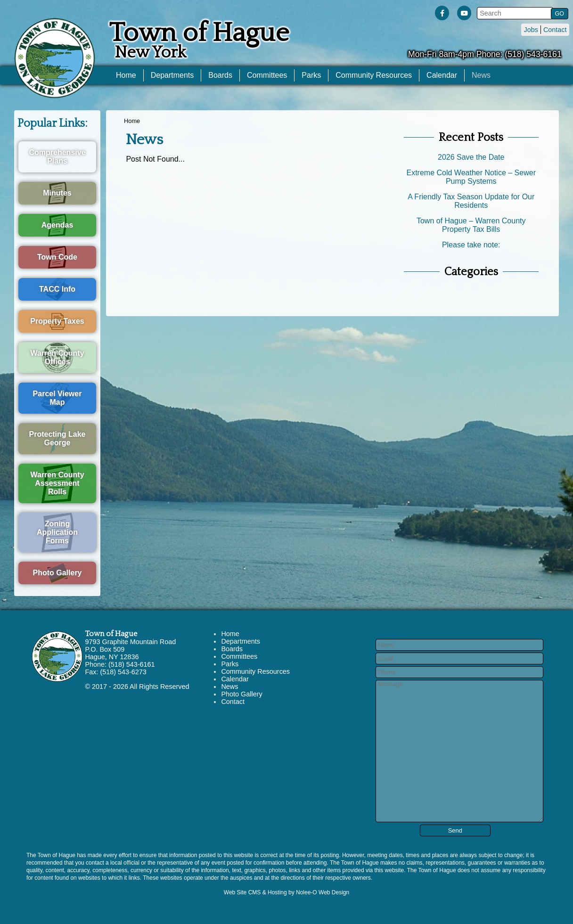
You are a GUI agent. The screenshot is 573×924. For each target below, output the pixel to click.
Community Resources (374, 75)
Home (126, 75)
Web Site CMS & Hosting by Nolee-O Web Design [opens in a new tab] (286, 892)
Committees (267, 75)
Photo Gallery (241, 694)
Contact (555, 30)
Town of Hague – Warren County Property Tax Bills (471, 225)
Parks (311, 75)
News (481, 75)
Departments (172, 75)
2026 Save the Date (471, 157)
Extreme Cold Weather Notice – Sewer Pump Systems (471, 177)
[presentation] (442, 15)
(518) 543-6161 (533, 54)
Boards (220, 75)
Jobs (531, 30)
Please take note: (471, 245)
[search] (514, 13)
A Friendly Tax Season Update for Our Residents (471, 201)
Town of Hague (111, 634)
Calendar (442, 75)
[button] (559, 13)
